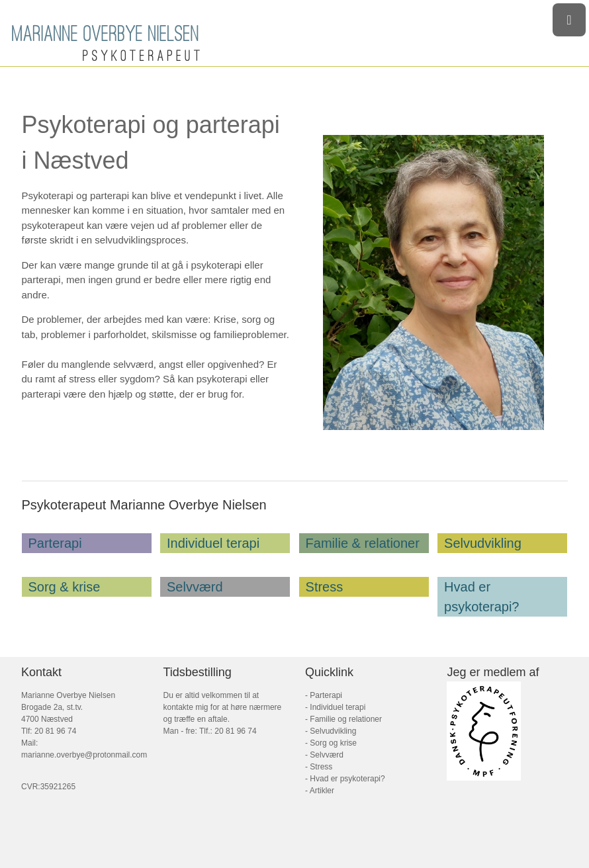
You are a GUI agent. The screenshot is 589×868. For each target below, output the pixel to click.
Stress (325, 587)
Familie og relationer (346, 719)
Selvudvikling (483, 543)
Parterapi (55, 543)
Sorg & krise (65, 587)
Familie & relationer (363, 543)
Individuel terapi (213, 543)
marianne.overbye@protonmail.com (84, 755)
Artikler (321, 791)
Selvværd (195, 587)
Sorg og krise (333, 743)
